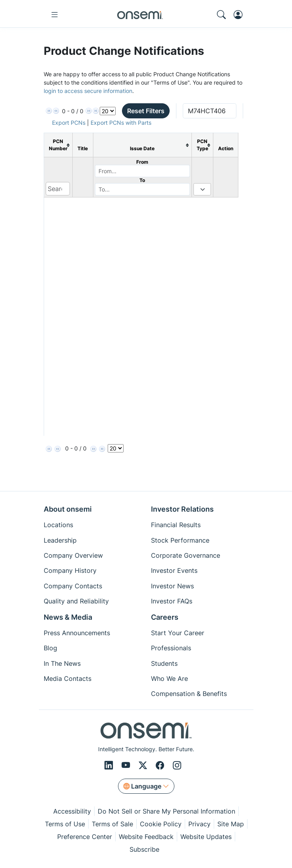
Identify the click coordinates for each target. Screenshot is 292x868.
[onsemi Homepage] (140, 15)
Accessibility (72, 811)
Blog (50, 648)
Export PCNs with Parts (121, 123)
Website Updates (206, 837)
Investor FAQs (172, 601)
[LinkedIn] (110, 766)
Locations (58, 525)
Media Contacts (68, 679)
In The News (62, 663)
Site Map (231, 824)
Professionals (171, 648)
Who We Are (169, 679)
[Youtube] (127, 766)
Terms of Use (65, 824)
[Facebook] (161, 766)
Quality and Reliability (76, 601)
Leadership (60, 540)
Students (164, 663)
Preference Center (85, 837)
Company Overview (73, 555)
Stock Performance (180, 540)
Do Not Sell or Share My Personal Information (166, 811)
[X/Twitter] (144, 766)
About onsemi (68, 509)
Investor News (172, 586)
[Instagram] (177, 766)
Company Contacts (73, 586)
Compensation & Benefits (189, 694)
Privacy (199, 824)
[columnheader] (58, 145)
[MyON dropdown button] (240, 15)
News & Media (68, 617)
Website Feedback (146, 837)
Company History (70, 570)
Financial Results (176, 525)
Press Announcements (77, 633)
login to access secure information (88, 91)
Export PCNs (69, 123)
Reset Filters (146, 111)
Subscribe (144, 849)
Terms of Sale (112, 824)
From (142, 162)
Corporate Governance (186, 555)
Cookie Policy (161, 824)
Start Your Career (178, 633)
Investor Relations (182, 509)
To (142, 180)
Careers (165, 617)
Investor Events (174, 570)
